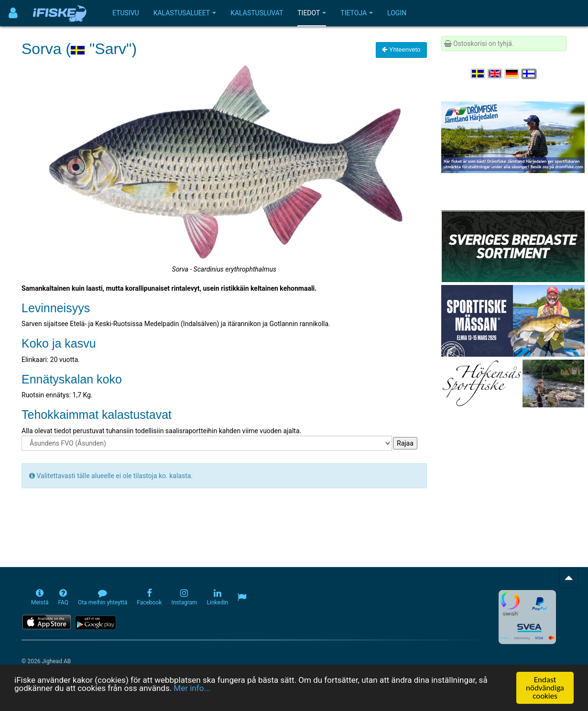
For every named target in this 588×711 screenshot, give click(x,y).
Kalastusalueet (185, 13)
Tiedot (312, 13)
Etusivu (126, 13)
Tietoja (357, 13)
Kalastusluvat (257, 13)
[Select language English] (495, 74)
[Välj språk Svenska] (479, 74)
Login (397, 13)
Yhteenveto (401, 49)
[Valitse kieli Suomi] (529, 74)
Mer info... (192, 703)
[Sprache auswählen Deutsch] (512, 74)
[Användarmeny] (13, 13)
